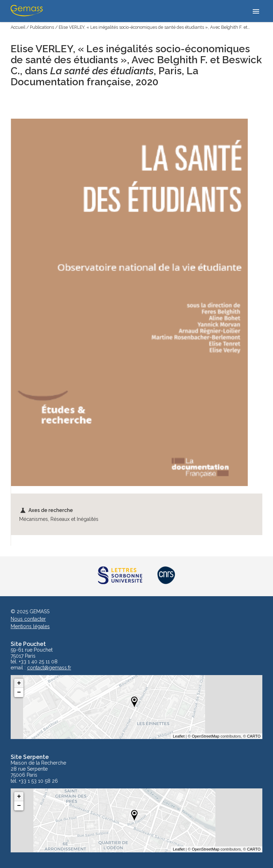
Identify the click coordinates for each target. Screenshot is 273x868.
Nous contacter (28, 619)
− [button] (19, 692)
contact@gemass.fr (49, 668)
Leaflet (179, 736)
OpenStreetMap (205, 736)
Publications (42, 27)
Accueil (18, 27)
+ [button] (19, 683)
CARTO (254, 736)
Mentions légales (30, 626)
